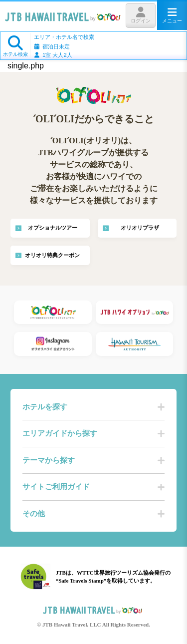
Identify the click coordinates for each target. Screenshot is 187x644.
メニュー (172, 15)
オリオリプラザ (140, 228)
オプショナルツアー (53, 228)
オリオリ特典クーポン (52, 255)
